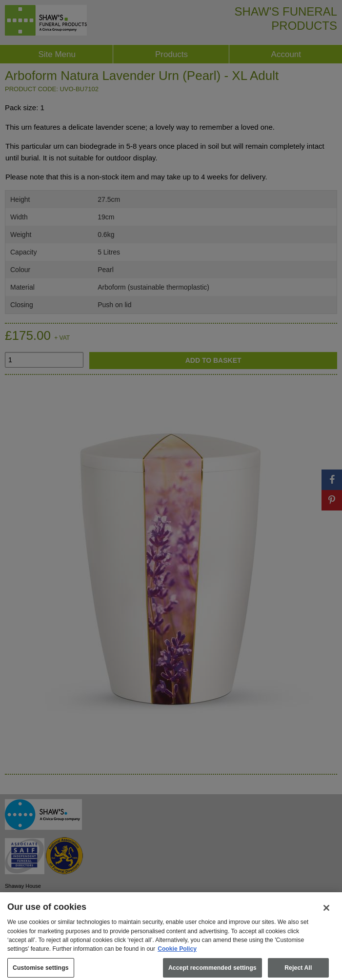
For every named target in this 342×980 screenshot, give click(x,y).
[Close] (326, 915)
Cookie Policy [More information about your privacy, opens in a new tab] (177, 956)
